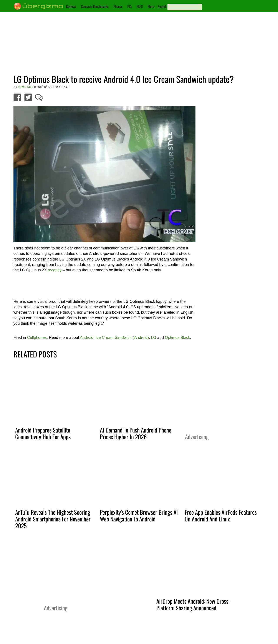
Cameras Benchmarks (95, 6)
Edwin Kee (25, 87)
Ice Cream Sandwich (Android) (122, 338)
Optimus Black (177, 338)
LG (154, 338)
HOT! (140, 6)
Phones (118, 6)
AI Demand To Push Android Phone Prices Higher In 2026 (136, 433)
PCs (130, 6)
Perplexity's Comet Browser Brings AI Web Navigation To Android (139, 515)
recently (55, 270)
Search (162, 7)
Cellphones (37, 338)
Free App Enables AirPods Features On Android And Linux (221, 515)
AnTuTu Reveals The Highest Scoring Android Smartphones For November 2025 (53, 519)
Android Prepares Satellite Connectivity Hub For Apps (43, 433)
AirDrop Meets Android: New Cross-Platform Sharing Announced (193, 604)
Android (87, 338)
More (151, 6)
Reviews (71, 6)
